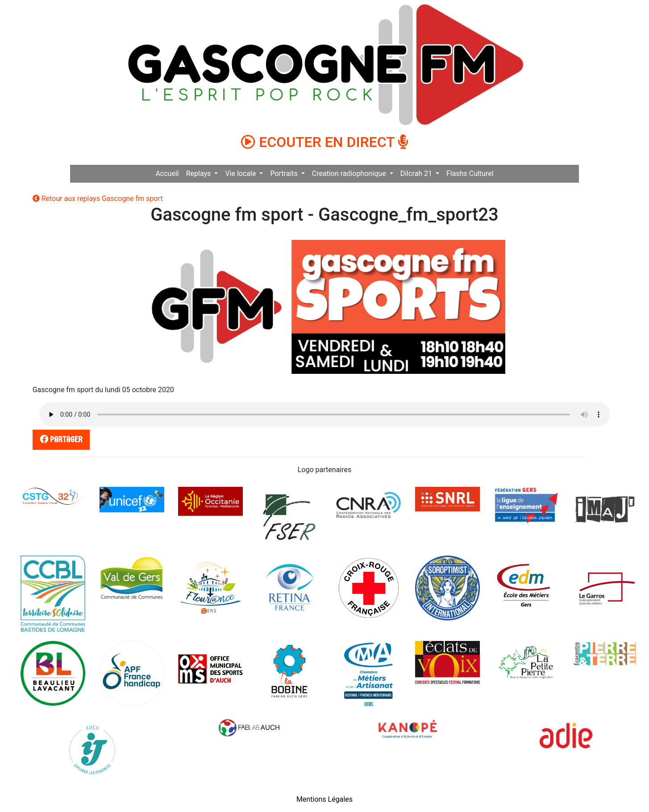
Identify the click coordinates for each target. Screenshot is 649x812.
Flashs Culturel (470, 174)
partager (59, 439)
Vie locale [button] (241, 174)
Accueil (167, 174)
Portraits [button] (285, 174)
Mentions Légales (324, 799)
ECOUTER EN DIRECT (324, 142)
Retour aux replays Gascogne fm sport (98, 199)
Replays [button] (200, 174)
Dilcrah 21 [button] (417, 174)
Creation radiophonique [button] (350, 174)
